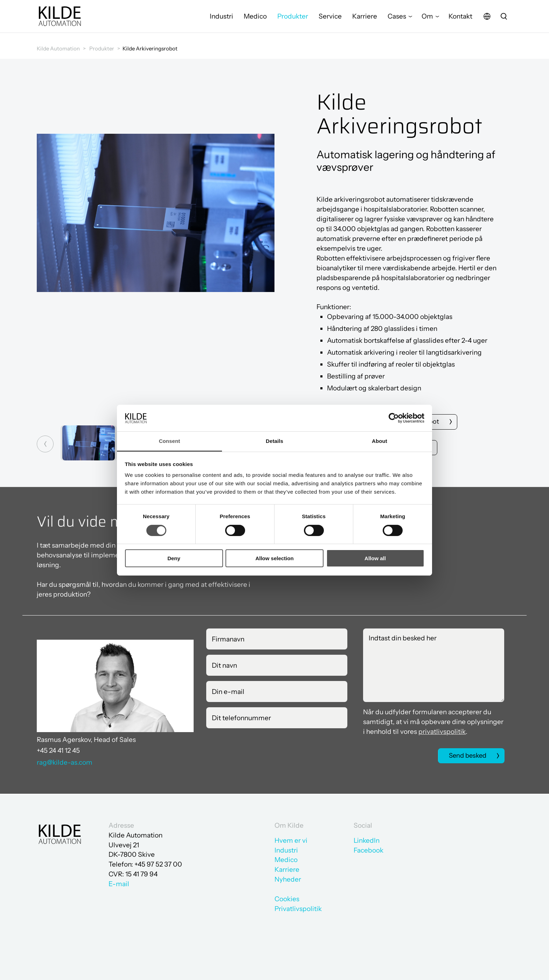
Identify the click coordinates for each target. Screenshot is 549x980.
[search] (504, 19)
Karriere (365, 19)
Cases (397, 19)
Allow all (375, 558)
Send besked (466, 756)
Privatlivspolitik (298, 909)
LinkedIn (367, 840)
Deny (174, 558)
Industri (221, 19)
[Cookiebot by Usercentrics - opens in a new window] (394, 418)
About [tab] (380, 441)
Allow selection (274, 558)
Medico (255, 19)
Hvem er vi (291, 840)
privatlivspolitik (442, 732)
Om (427, 19)
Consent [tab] (170, 441)
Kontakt (460, 19)
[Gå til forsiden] (60, 19)
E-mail (119, 884)
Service (330, 19)
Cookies (287, 899)
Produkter (293, 19)
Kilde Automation (58, 48)
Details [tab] (274, 441)
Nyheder (288, 879)
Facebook (369, 850)
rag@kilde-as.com (65, 763)
